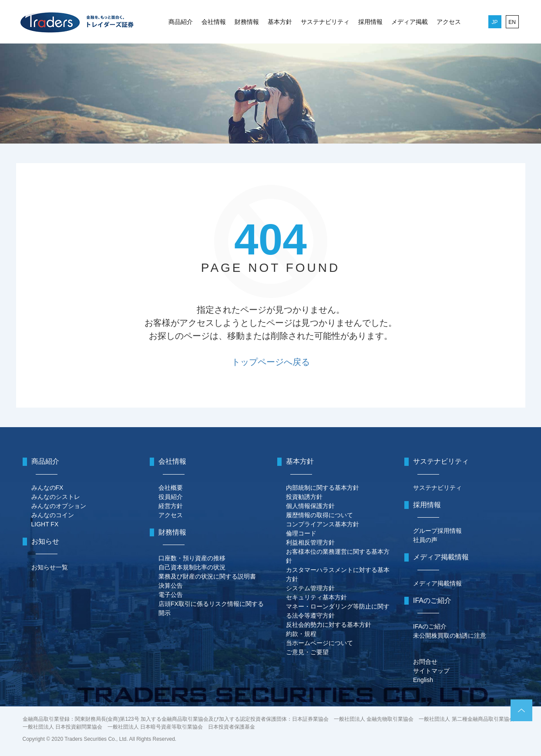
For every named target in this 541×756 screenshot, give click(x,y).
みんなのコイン (53, 515)
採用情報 (370, 22)
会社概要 (171, 488)
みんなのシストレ (56, 497)
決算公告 (171, 585)
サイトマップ (431, 671)
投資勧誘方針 (304, 497)
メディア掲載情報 (437, 583)
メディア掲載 (410, 22)
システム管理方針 (310, 588)
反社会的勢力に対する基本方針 (329, 625)
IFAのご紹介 (430, 626)
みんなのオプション (59, 506)
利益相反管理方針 (310, 542)
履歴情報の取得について (319, 515)
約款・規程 (301, 634)
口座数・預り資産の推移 (192, 558)
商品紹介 (181, 22)
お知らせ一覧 (50, 567)
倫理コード (301, 533)
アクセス (449, 22)
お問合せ (425, 662)
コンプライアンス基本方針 (323, 524)
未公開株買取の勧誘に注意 (450, 636)
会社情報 (214, 22)
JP (494, 22)
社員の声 (425, 540)
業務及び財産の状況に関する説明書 (207, 576)
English (423, 680)
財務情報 (247, 22)
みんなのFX (47, 488)
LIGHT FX (45, 524)
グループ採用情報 (437, 531)
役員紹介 (171, 497)
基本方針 (280, 22)
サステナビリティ (325, 22)
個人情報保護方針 (310, 506)
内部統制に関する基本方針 (323, 488)
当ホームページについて (319, 643)
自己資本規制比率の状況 (192, 567)
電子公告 (171, 595)
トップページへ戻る (271, 362)
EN (512, 22)
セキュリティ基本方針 (316, 597)
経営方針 (171, 506)
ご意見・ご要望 (307, 652)
